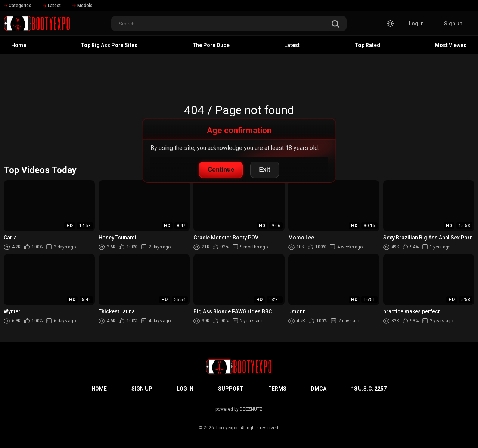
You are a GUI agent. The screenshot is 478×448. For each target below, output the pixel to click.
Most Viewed (451, 45)
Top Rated (367, 45)
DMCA (319, 389)
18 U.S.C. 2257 (369, 389)
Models (83, 6)
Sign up (453, 24)
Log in (416, 24)
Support (231, 389)
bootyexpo (227, 428)
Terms (277, 389)
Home (19, 45)
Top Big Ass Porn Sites (109, 45)
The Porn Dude (211, 45)
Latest (52, 6)
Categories (18, 6)
